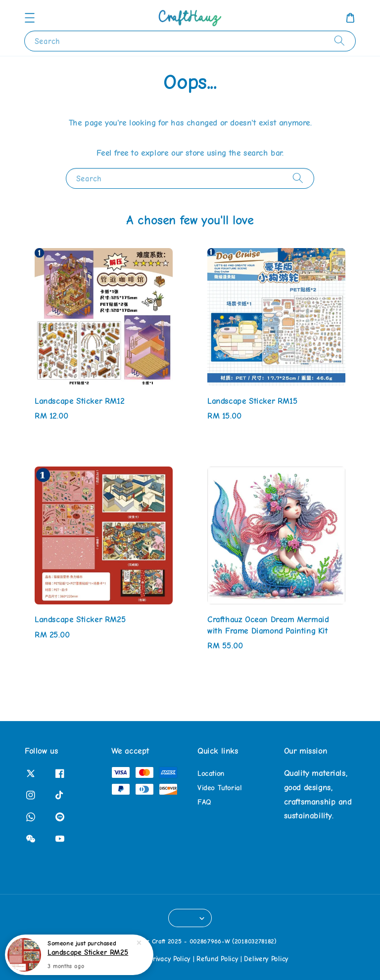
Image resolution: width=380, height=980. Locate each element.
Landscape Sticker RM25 (88, 954)
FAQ (204, 802)
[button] (30, 18)
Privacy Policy (170, 959)
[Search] (339, 41)
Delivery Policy (266, 959)
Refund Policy (217, 959)
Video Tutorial (219, 788)
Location (211, 774)
